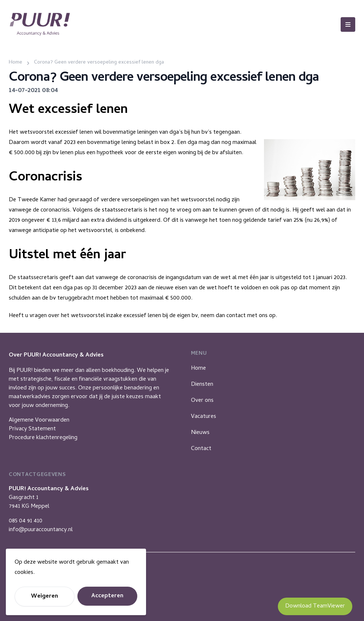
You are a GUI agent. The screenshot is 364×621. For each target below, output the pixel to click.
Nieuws (200, 433)
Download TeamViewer (315, 606)
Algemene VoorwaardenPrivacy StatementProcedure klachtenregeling (43, 429)
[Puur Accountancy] (40, 24)
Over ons (202, 401)
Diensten (202, 385)
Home (198, 369)
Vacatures (204, 417)
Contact (201, 449)
